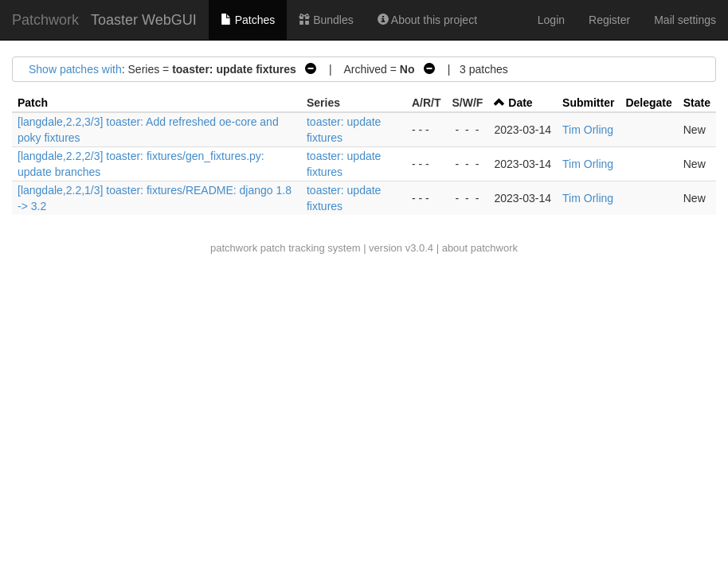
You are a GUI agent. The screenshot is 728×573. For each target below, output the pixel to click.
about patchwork (480, 248)
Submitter (588, 103)
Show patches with (75, 69)
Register (609, 20)
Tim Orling (588, 130)
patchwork (234, 248)
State (697, 103)
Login (551, 20)
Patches (248, 20)
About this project (427, 20)
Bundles (326, 20)
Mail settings (685, 20)
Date (520, 103)
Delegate (648, 103)
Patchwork (45, 20)
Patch (33, 103)
